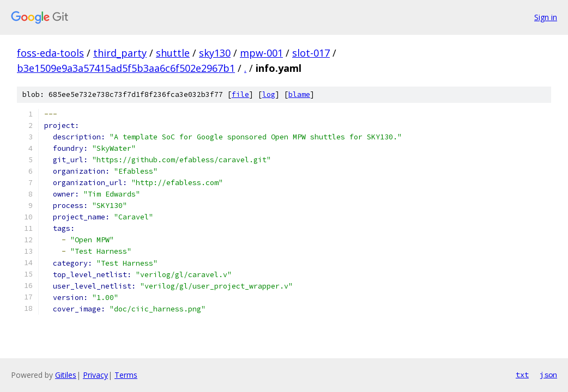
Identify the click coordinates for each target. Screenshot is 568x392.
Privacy (95, 375)
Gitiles (66, 375)
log (269, 94)
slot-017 (311, 53)
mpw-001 (261, 53)
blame (299, 94)
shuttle (173, 53)
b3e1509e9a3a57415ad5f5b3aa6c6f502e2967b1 (126, 68)
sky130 (215, 53)
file (240, 94)
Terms (126, 375)
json (548, 375)
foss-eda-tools (50, 53)
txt (522, 375)
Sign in (546, 17)
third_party (120, 53)
